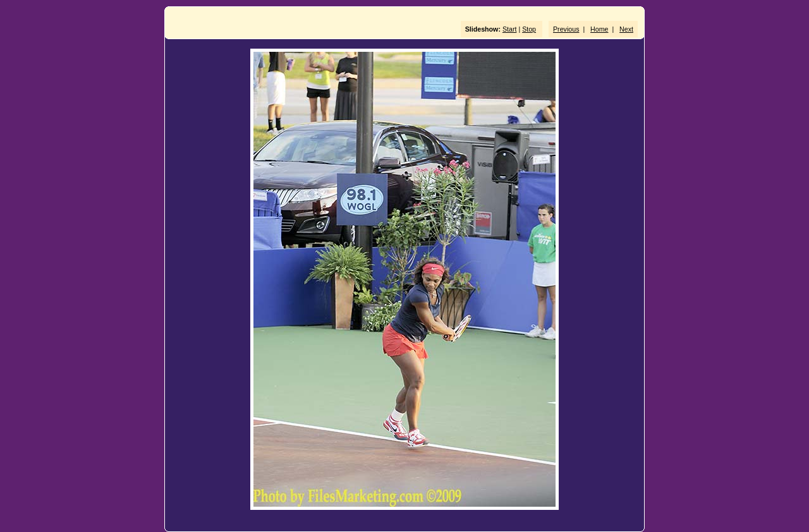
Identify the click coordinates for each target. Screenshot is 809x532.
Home (599, 29)
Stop (529, 29)
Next (626, 29)
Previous (566, 29)
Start (510, 29)
